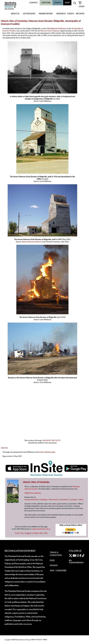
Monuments (54, 500)
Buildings (44, 500)
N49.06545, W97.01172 (51, 440)
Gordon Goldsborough (47, 452)
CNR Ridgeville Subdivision (56, 28)
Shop (67, 3)
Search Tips (19, 533)
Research (61, 14)
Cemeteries (64, 500)
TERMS (45, 640)
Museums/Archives (32, 500)
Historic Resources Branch (31, 242)
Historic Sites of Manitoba (14, 21)
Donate (58, 3)
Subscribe (46, 3)
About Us (15, 14)
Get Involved (29, 14)
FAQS (52, 560)
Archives (80, 14)
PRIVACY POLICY (37, 640)
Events (71, 14)
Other (81, 500)
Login (82, 6)
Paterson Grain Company (50, 31)
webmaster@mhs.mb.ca (41, 529)
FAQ (46, 533)
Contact (34, 3)
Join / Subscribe (58, 570)
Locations (74, 500)
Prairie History (46, 14)
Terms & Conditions (56, 554)
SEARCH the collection (33, 493)
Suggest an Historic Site (34, 533)
